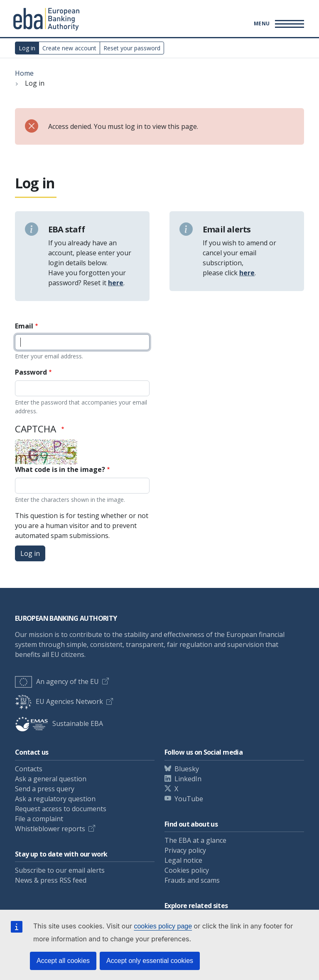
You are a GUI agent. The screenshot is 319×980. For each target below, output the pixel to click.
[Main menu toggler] (278, 23)
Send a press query (45, 789)
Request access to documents (61, 809)
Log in (27, 48)
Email (24, 326)
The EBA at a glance (195, 840)
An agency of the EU (57, 681)
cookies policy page (163, 926)
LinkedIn (188, 779)
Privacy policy (185, 850)
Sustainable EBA (59, 723)
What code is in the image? (60, 469)
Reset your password (132, 48)
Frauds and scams (192, 880)
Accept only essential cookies (150, 961)
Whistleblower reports (50, 829)
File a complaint (39, 819)
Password (31, 372)
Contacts (29, 769)
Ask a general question (51, 779)
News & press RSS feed (51, 880)
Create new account (69, 48)
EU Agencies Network (59, 701)
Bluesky (187, 769)
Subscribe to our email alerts (60, 870)
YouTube (189, 799)
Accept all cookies (63, 961)
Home (24, 73)
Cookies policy (187, 870)
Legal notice (183, 860)
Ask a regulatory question (55, 799)
